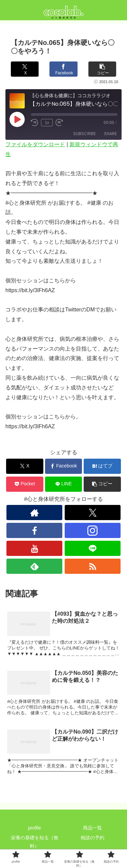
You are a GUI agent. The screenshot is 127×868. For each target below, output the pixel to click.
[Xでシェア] (25, 69)
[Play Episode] (17, 119)
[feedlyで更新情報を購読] (34, 566)
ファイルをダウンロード (35, 144)
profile (35, 828)
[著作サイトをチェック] (34, 513)
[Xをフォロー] (93, 513)
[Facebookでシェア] (63, 69)
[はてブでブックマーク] (102, 466)
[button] (102, 69)
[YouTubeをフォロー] (34, 548)
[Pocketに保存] (25, 484)
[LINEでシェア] (64, 484)
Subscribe (84, 134)
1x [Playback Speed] (47, 123)
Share (110, 134)
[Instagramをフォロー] (93, 530)
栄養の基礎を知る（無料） (35, 842)
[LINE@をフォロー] (93, 548)
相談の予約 (92, 838)
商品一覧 (92, 828)
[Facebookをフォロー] (34, 530)
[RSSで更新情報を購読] (93, 566)
